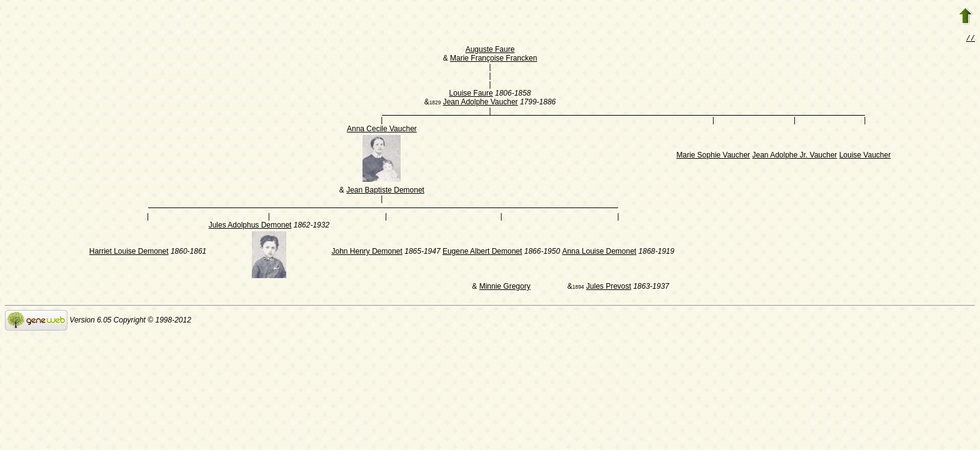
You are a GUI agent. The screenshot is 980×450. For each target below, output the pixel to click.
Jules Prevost (609, 287)
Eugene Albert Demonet (482, 252)
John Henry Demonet (367, 252)
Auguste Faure (490, 51)
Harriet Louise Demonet (129, 252)
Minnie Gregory (505, 287)
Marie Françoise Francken (493, 59)
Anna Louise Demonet (599, 252)
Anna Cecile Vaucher (382, 130)
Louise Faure (471, 94)
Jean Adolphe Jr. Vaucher (794, 156)
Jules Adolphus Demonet (250, 226)
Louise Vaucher (865, 156)
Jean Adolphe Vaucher (481, 103)
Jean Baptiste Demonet (385, 191)
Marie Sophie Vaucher (713, 156)
